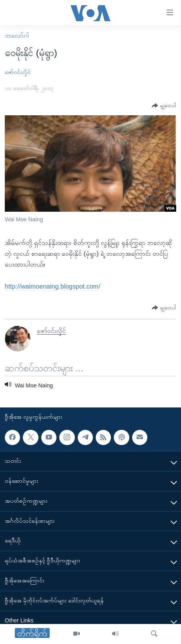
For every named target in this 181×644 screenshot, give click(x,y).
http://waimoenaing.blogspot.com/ (52, 286)
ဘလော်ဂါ (17, 35)
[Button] (164, 106)
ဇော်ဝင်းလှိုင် (18, 72)
